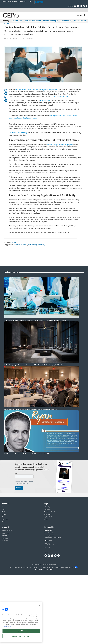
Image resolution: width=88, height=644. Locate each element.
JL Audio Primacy (66, 21)
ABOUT (11, 577)
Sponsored (5, 529)
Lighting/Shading (49, 526)
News (7, 29)
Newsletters (5, 548)
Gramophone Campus (50, 21)
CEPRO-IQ (5, 550)
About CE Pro (6, 543)
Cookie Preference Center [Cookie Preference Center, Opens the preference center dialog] (21, 636)
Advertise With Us (7, 540)
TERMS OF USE (38, 579)
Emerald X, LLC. (41, 574)
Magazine (5, 545)
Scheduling (41, 250)
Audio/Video (47, 524)
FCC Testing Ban (17, 21)
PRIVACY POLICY (48, 579)
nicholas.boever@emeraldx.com (53, 554)
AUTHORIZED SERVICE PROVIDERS (30, 577)
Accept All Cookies (21, 631)
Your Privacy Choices (68, 577)
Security (46, 529)
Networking (47, 516)
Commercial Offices (21, 250)
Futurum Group (45, 106)
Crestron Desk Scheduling (18, 138)
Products (5, 521)
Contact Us (47, 557)
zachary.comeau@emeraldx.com (53, 547)
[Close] (40, 605)
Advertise (23, 2)
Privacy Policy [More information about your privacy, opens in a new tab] (7, 627)
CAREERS (17, 577)
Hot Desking (33, 250)
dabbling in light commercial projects (60, 150)
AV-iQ (31, 2)
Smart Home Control (49, 521)
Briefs (4, 519)
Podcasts (5, 531)
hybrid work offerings (60, 102)
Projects (4, 524)
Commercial (47, 519)
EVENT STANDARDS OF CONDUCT (50, 577)
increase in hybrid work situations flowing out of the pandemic (36, 95)
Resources (5, 526)
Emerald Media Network (10, 2)
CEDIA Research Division (33, 21)
